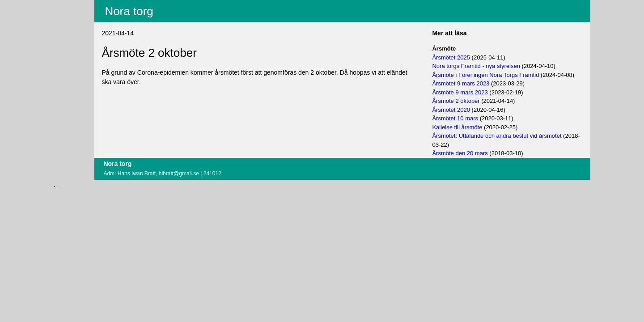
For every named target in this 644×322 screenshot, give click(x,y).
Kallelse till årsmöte (474, 136)
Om (66, 71)
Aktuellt (71, 6)
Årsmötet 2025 (468, 57)
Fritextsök (74, 29)
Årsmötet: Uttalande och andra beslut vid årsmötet (513, 145)
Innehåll (72, 17)
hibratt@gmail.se (227, 182)
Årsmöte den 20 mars (476, 162)
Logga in (73, 59)
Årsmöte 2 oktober (472, 110)
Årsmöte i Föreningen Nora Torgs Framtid (502, 75)
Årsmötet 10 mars (472, 127)
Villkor (72, 43)
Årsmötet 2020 (468, 118)
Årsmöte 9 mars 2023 (476, 101)
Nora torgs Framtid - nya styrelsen (493, 66)
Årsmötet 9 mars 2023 (477, 92)
